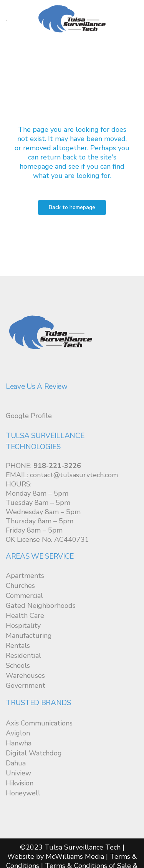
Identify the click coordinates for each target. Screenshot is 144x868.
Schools (18, 666)
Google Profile (29, 416)
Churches (20, 586)
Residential (23, 656)
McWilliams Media (75, 856)
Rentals (18, 646)
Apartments (25, 576)
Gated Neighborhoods (41, 606)
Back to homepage (72, 207)
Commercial (24, 596)
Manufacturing (29, 636)
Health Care (25, 616)
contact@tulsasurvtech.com (74, 475)
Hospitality (23, 626)
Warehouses (25, 675)
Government (26, 685)
